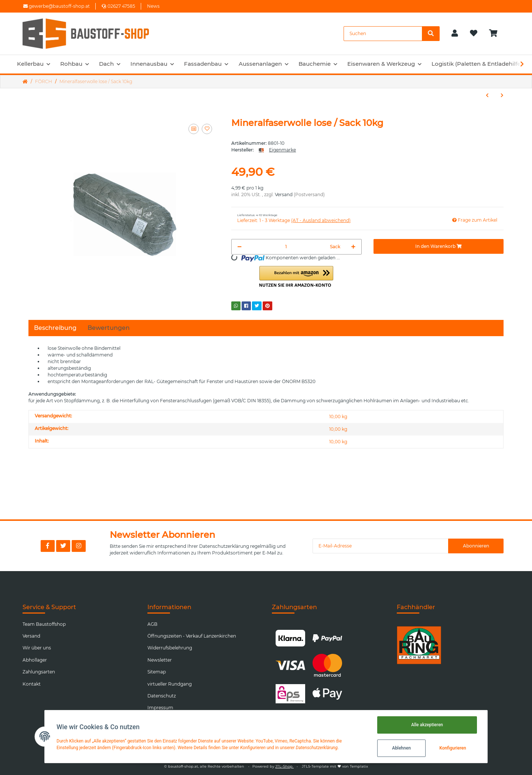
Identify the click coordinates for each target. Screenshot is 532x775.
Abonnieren (476, 546)
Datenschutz (162, 696)
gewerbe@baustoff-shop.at (57, 6)
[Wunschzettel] (474, 34)
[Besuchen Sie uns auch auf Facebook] (48, 546)
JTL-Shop (284, 766)
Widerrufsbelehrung (170, 648)
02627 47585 (118, 6)
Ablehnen (401, 748)
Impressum (160, 708)
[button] (455, 34)
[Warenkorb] (496, 34)
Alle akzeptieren (427, 725)
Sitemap (157, 672)
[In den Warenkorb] (439, 246)
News (153, 6)
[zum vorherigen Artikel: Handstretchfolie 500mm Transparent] (487, 95)
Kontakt (32, 684)
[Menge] (286, 247)
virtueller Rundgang (170, 684)
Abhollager (35, 660)
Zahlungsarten (39, 672)
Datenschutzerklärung (224, 546)
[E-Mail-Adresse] (381, 546)
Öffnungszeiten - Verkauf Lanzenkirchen (192, 636)
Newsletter (160, 660)
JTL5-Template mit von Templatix (335, 766)
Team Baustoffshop (44, 624)
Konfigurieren (453, 748)
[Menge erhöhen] (353, 247)
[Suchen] (383, 34)
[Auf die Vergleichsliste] (194, 129)
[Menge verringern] (240, 247)
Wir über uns (37, 648)
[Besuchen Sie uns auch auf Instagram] (79, 546)
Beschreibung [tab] (55, 328)
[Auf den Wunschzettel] (207, 129)
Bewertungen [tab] (109, 328)
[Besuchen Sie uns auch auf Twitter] (63, 546)
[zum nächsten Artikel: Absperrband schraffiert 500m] (502, 95)
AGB (152, 624)
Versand (284, 194)
